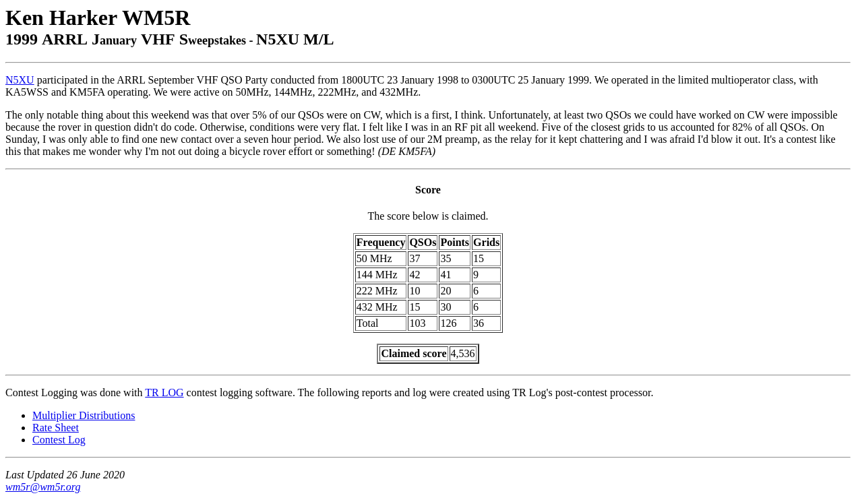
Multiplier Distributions (84, 415)
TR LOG (164, 392)
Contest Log (59, 440)
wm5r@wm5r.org (43, 487)
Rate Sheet (56, 428)
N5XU (20, 80)
